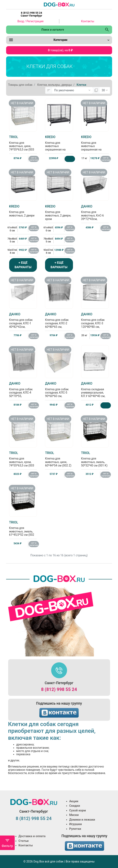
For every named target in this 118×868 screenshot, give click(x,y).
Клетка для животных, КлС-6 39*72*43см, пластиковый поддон (95, 216)
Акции (74, 801)
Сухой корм (78, 810)
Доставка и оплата (32, 836)
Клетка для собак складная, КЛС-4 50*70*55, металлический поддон (23, 393)
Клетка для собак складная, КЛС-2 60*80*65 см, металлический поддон (59, 324)
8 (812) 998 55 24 (59, 689)
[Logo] (59, 4)
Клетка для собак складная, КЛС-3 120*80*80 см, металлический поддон (95, 324)
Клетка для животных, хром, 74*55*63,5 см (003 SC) (23, 461)
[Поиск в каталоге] (54, 30)
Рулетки (75, 829)
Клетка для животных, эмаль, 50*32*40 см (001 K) (95, 459)
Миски (74, 815)
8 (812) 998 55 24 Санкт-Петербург (31, 14)
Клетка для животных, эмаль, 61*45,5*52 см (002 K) (23, 530)
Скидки (75, 806)
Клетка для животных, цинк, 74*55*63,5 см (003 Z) (23, 145)
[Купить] (70, 159)
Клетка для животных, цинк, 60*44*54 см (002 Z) (59, 459)
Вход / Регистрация (31, 21)
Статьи (24, 841)
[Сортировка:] (72, 90)
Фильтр (7, 843)
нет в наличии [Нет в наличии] (34, 159)
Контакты (88, 21)
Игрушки (76, 824)
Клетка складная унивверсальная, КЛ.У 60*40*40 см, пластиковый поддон (95, 393)
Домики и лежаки (82, 820)
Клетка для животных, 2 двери (23, 211)
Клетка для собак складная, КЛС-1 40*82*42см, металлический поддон (23, 324)
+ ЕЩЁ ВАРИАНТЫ (23, 265)
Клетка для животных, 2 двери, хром (59, 213)
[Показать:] (105, 90)
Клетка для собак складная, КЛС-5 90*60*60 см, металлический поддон (59, 393)
